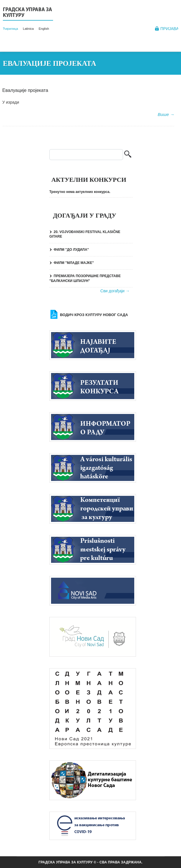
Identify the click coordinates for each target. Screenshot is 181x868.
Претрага (128, 155)
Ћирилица (10, 29)
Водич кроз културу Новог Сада (94, 315)
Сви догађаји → (115, 291)
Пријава (170, 29)
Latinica (28, 29)
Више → (166, 114)
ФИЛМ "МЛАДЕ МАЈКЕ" (74, 263)
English (44, 29)
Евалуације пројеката (25, 90)
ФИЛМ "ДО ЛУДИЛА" (71, 250)
